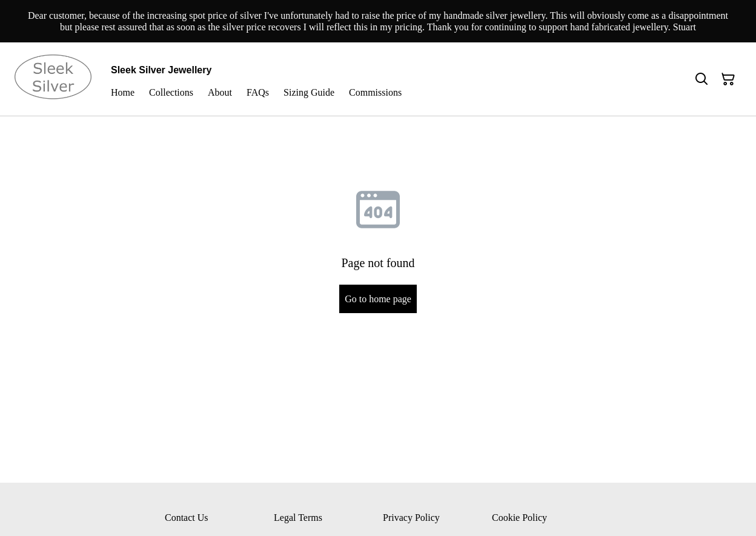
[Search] (701, 79)
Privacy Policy (411, 518)
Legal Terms (298, 518)
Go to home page (378, 299)
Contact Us (187, 518)
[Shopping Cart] (728, 79)
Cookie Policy (519, 518)
